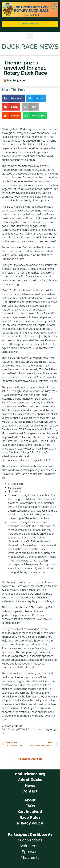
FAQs (30, 806)
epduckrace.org (30, 774)
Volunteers (30, 846)
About (30, 800)
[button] (30, 36)
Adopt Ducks (30, 780)
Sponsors (30, 852)
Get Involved (30, 812)
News (30, 785)
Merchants (30, 857)
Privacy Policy (30, 823)
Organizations (30, 840)
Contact (30, 791)
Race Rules (30, 817)
